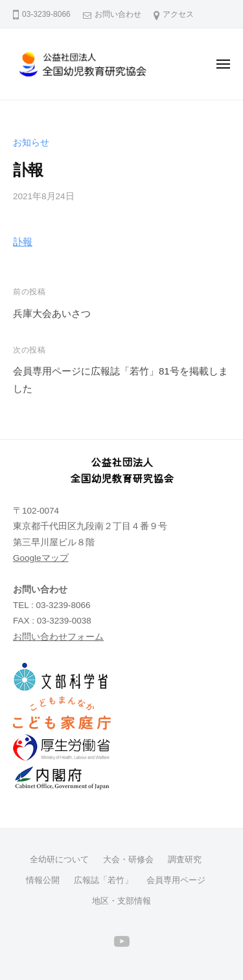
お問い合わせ (118, 14)
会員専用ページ (176, 880)
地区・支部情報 (121, 901)
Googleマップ (41, 558)
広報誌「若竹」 (103, 880)
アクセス (178, 14)
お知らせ (31, 143)
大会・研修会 (128, 859)
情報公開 (43, 880)
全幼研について (59, 859)
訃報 (23, 242)
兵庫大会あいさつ (52, 313)
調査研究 (185, 859)
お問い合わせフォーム (58, 637)
